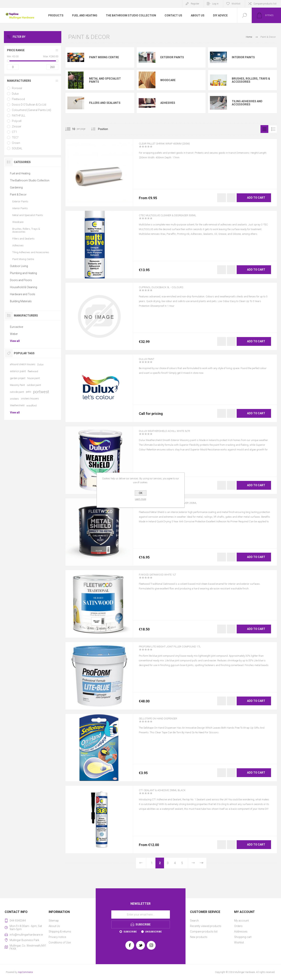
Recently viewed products (206, 926)
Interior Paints (243, 57)
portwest (41, 392)
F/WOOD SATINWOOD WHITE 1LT (163, 577)
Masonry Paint (17, 385)
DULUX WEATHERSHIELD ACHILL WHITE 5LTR (172, 434)
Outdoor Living (19, 266)
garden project (18, 378)
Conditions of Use (60, 942)
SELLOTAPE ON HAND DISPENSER (163, 721)
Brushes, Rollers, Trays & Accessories (251, 80)
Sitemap (54, 921)
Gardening (16, 187)
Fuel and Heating (20, 173)
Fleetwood (18, 99)
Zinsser (17, 126)
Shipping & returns (60, 932)
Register (195, 4)
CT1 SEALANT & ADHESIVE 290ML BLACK (169, 793)
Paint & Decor (18, 195)
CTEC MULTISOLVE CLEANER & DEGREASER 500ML (176, 218)
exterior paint (18, 371)
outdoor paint (34, 385)
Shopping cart (243, 937)
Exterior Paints (172, 57)
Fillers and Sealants (105, 103)
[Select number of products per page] (71, 129)
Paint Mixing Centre (104, 57)
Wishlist (239, 942)
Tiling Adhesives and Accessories (247, 103)
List (273, 129)
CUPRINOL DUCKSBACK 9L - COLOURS (167, 290)
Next (193, 863)
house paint (34, 378)
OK (141, 493)
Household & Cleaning (24, 287)
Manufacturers (19, 81)
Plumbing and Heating (23, 273)
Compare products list (265, 4)
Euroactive (17, 327)
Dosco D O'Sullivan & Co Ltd (29, 105)
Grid (264, 129)
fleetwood (33, 371)
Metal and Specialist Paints (105, 80)
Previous (141, 863)
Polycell (17, 121)
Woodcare (168, 80)
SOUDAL (17, 148)
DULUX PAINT (149, 362)
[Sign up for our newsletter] (141, 915)
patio (29, 392)
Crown (16, 143)
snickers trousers (30, 399)
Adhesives (168, 103)
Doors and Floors (21, 280)
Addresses (241, 932)
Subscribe (130, 932)
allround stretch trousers (23, 364)
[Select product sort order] (106, 129)
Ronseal (17, 88)
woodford (31, 406)
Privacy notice (57, 937)
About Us (54, 926)
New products (199, 937)
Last (201, 863)
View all (15, 341)
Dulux (15, 94)
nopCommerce (25, 972)
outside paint (17, 392)
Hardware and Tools (23, 294)
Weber (14, 334)
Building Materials (21, 301)
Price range (16, 50)
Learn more (140, 499)
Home (249, 37)
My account (241, 921)
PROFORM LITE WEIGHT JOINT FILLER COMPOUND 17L (179, 649)
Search (194, 921)
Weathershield (17, 405)
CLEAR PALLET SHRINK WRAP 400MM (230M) (172, 146)
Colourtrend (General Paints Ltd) (32, 110)
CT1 (14, 132)
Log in (215, 4)
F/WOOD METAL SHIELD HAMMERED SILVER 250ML (176, 506)
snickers (14, 399)
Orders (238, 926)
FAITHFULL (19, 116)
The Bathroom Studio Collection (30, 180)
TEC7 (15, 137)
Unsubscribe (153, 932)
